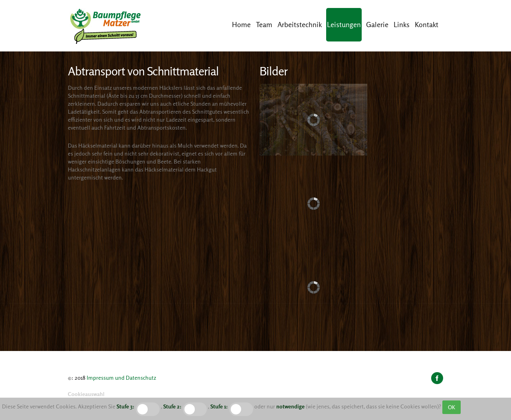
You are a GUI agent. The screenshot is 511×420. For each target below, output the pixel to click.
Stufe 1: (219, 406)
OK (452, 407)
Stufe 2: (172, 406)
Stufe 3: (126, 406)
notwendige (290, 406)
